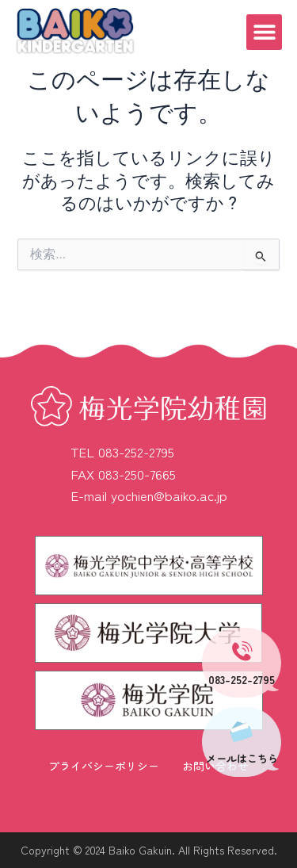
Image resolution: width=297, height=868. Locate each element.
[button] (264, 32)
